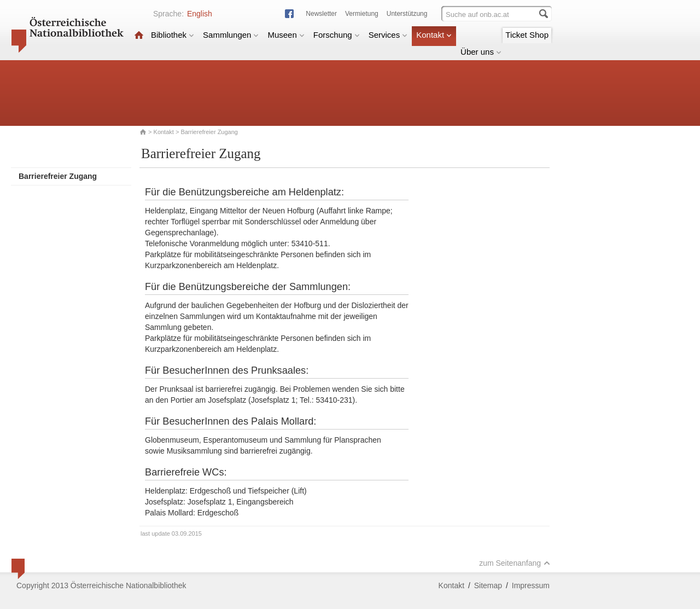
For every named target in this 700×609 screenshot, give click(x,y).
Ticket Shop (527, 35)
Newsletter (321, 14)
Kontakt (434, 35)
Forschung (337, 35)
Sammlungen (231, 35)
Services (388, 35)
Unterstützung (407, 14)
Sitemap (488, 585)
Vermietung (362, 14)
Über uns (481, 52)
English (200, 14)
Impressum (531, 585)
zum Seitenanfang (515, 563)
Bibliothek (173, 35)
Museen (286, 35)
